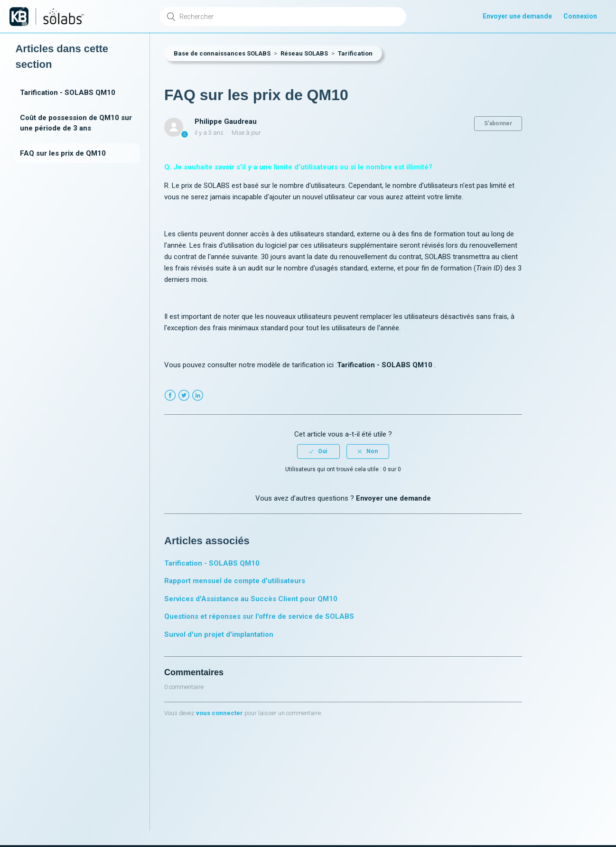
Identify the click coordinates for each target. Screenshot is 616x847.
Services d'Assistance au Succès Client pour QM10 (251, 599)
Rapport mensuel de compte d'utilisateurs (235, 581)
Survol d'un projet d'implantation (219, 634)
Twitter (184, 396)
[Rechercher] (283, 17)
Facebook (170, 396)
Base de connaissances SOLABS (222, 53)
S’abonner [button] (498, 123)
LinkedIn (198, 396)
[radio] (318, 451)
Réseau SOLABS (304, 53)
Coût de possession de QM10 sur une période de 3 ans (76, 123)
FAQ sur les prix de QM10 (63, 153)
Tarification (355, 53)
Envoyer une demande (517, 16)
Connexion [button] (580, 16)
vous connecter (219, 713)
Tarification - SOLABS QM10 (68, 93)
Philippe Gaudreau (226, 121)
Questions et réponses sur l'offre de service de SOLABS (259, 616)
